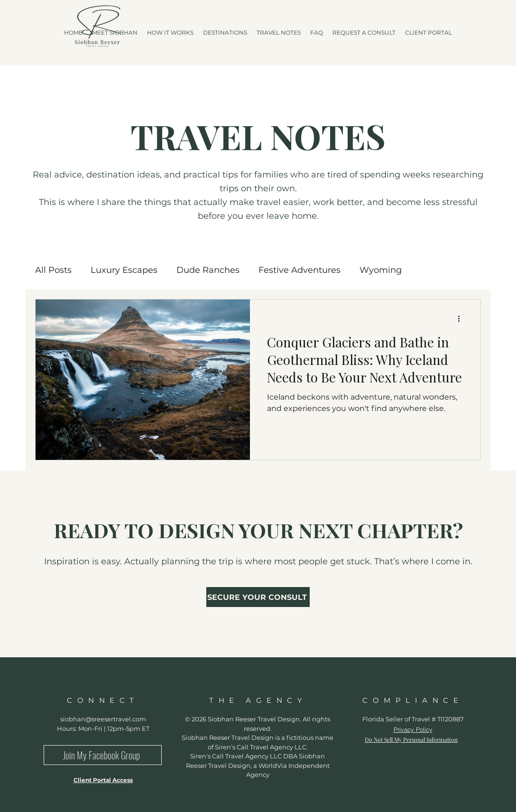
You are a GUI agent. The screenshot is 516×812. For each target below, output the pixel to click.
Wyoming (381, 270)
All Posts (53, 270)
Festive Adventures (299, 270)
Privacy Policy (413, 729)
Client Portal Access (103, 780)
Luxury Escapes (124, 270)
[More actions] (462, 319)
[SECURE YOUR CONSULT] (258, 597)
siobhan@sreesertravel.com (103, 719)
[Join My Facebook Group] (103, 755)
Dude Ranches (208, 270)
